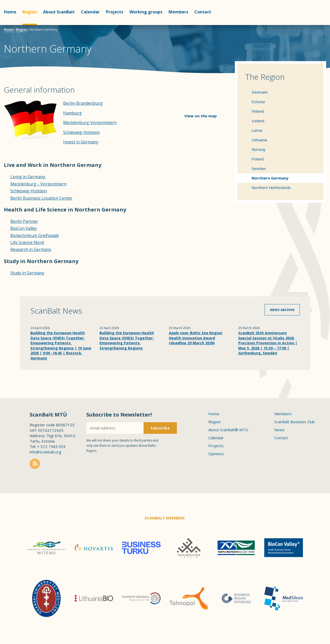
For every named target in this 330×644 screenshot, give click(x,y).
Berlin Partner (24, 221)
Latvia (257, 130)
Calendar (90, 12)
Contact (203, 12)
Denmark (260, 92)
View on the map (201, 116)
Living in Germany (28, 177)
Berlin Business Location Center (41, 198)
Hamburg (72, 113)
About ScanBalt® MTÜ (228, 430)
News (279, 430)
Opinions (216, 454)
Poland (258, 159)
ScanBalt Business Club (295, 422)
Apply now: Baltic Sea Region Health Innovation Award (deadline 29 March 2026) (196, 338)
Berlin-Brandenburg (83, 103)
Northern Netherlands (271, 188)
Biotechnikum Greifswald (34, 235)
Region (30, 12)
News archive (282, 310)
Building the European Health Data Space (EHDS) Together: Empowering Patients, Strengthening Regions (127, 340)
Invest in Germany (81, 142)
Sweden (259, 168)
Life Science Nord (27, 242)
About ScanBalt (59, 12)
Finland (258, 111)
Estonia (258, 102)
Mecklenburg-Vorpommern (90, 123)
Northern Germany (270, 178)
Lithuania (259, 140)
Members (178, 12)
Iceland (258, 121)
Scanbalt (313, 25)
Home (10, 12)
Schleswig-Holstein (81, 132)
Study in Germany (27, 273)
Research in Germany (31, 249)
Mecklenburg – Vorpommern (38, 184)
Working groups (146, 12)
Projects (115, 12)
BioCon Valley (24, 228)
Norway (259, 149)
